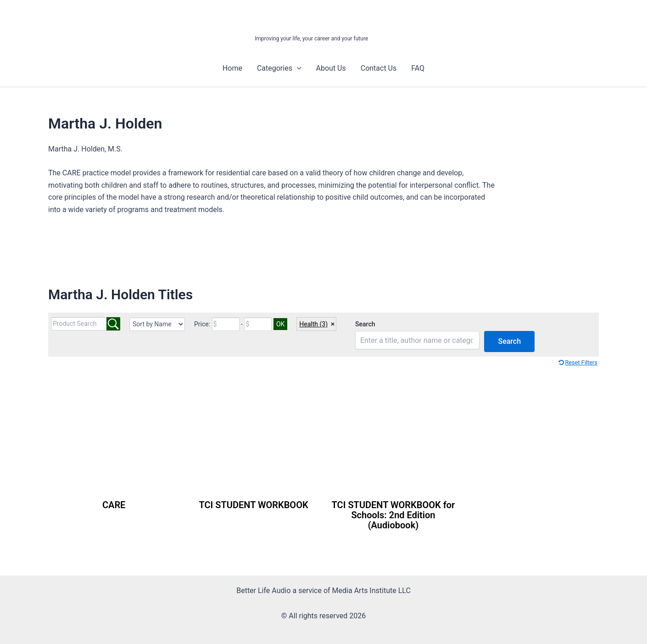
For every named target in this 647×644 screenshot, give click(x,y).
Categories (279, 68)
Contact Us (379, 68)
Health (313, 324)
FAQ (418, 68)
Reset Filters (581, 362)
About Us (331, 68)
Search (365, 324)
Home (232, 68)
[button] (297, 68)
